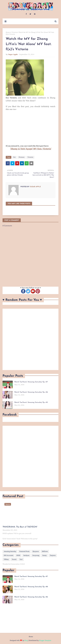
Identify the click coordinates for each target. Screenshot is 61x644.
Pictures (22, 157)
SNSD (18, 555)
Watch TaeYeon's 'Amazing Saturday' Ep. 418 (31, 587)
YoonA (14, 559)
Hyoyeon (36, 551)
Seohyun (26, 555)
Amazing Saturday (10, 551)
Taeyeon (53, 555)
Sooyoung (36, 555)
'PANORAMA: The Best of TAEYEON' (20, 527)
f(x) (14, 157)
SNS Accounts (9, 555)
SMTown (45, 551)
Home (8, 32)
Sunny (45, 555)
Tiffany (6, 559)
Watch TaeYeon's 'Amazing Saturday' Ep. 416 (31, 392)
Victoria (14, 32)
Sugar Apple (13, 54)
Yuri (21, 559)
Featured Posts (24, 551)
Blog (26, 640)
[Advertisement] (31, 339)
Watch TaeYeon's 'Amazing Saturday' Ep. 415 (31, 402)
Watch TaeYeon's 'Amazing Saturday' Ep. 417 (31, 382)
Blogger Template (45, 640)
